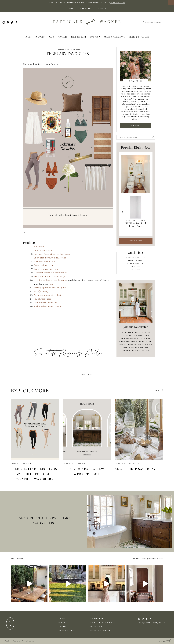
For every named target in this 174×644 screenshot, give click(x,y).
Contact (63, 623)
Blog (51, 37)
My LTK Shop (96, 627)
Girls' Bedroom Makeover (136, 263)
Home (28, 37)
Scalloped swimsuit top (45, 303)
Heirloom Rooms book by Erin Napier (52, 254)
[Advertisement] (68, 328)
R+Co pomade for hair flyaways (49, 277)
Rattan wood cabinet (44, 262)
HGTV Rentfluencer (100, 631)
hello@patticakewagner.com (152, 623)
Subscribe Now (118, 2)
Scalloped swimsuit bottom (48, 306)
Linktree (63, 627)
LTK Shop (95, 37)
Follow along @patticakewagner (148, 559)
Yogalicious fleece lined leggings (50, 280)
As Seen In (102, 8)
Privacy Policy (66, 631)
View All (158, 390)
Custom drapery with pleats (48, 295)
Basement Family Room (136, 258)
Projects (63, 37)
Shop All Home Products (103, 623)
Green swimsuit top (44, 265)
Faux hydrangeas (42, 299)
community (68, 464)
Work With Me (86, 8)
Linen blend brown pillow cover (50, 258)
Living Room (136, 269)
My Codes (40, 37)
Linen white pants (43, 250)
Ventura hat (40, 247)
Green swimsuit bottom (46, 269)
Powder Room (136, 266)
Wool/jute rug (41, 291)
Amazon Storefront (115, 37)
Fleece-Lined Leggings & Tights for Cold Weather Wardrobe (35, 474)
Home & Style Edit (139, 37)
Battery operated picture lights (50, 288)
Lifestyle (60, 49)
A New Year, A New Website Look (87, 471)
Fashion (15, 464)
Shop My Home (79, 37)
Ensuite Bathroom (136, 261)
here (51, 284)
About (71, 8)
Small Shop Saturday (135, 469)
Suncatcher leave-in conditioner (50, 273)
